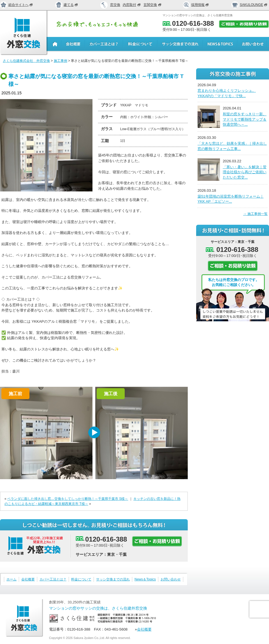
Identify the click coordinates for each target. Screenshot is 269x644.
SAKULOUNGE (250, 5)
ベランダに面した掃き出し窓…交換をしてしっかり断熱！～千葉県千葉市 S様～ (68, 499)
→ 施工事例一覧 (255, 214)
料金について (81, 579)
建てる (67, 5)
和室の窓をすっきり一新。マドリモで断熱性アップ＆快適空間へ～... (245, 119)
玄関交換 (153, 5)
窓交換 (115, 5)
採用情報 (196, 5)
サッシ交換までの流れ (113, 579)
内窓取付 (132, 5)
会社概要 (28, 579)
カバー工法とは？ (53, 579)
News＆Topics (145, 579)
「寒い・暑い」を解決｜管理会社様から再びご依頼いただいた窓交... (245, 172)
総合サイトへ (17, 5)
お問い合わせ (171, 579)
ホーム (11, 579)
